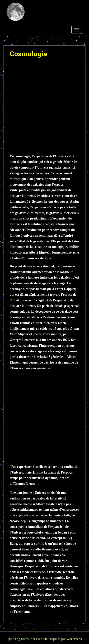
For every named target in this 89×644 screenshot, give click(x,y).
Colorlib (42, 639)
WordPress (74, 639)
